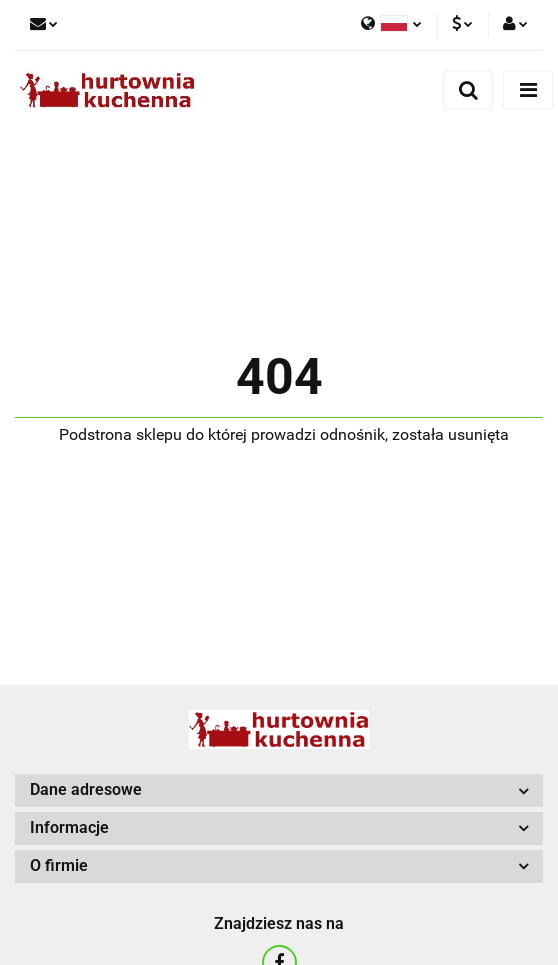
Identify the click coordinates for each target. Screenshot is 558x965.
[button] (279, 790)
